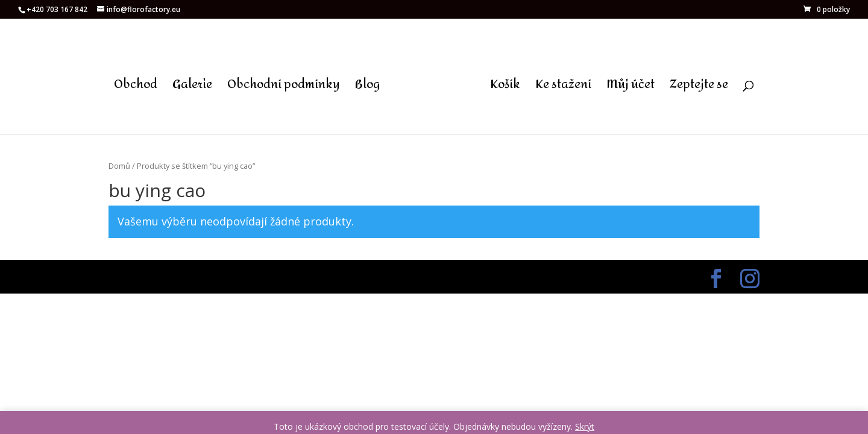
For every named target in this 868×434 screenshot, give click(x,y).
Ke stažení (563, 88)
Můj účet (631, 88)
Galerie (192, 88)
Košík (505, 88)
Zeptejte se (699, 88)
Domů (119, 166)
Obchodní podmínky (284, 88)
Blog (367, 88)
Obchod (136, 88)
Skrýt (585, 426)
